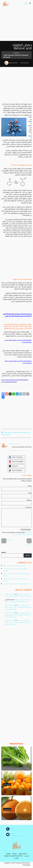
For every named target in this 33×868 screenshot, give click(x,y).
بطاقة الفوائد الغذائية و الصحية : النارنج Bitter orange (16, 575)
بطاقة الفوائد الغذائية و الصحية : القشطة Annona (15, 580)
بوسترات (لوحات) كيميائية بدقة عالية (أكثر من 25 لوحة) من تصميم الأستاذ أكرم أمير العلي (17, 315)
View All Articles (15, 451)
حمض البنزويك (6, 435)
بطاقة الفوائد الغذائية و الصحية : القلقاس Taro (17, 584)
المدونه (14, 854)
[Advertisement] (16, 24)
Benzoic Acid (8, 432)
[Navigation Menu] (26, 3)
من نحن (27, 856)
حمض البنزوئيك (26, 432)
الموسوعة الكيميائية (21, 55)
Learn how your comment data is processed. (22, 533)
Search (4, 552)
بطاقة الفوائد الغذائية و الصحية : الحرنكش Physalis (15, 570)
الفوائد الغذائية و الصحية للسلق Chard (14, 566)
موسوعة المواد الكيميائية (9, 56)
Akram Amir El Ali (10, 594)
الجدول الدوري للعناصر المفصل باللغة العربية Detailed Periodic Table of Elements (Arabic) (18, 607)
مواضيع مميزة (7, 760)
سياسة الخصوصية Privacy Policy (14, 856)
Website (29, 500)
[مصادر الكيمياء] (6, 3)
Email (30, 493)
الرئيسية (8, 854)
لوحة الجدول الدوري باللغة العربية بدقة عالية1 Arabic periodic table (18, 595)
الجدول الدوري (23, 854)
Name (29, 486)
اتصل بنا (16, 858)
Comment (28, 507)
